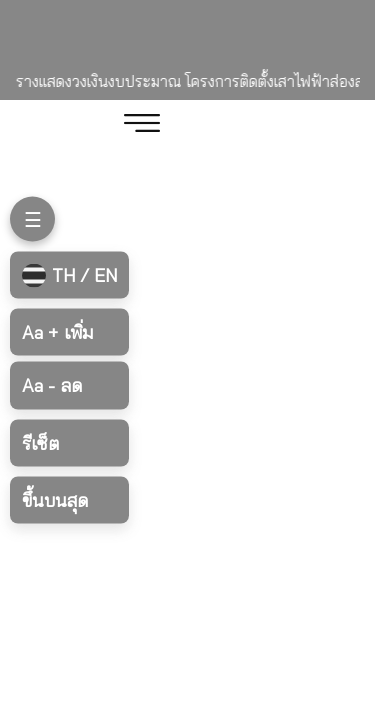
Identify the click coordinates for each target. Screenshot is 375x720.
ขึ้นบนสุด (55, 499)
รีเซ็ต (40, 442)
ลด (52, 385)
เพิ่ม (57, 332)
